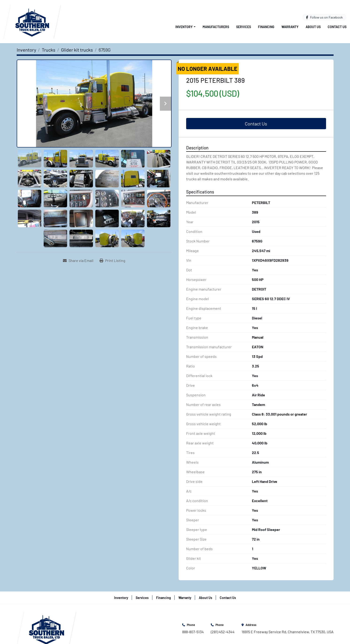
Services (244, 27)
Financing (266, 27)
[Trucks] (49, 50)
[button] (185, 27)
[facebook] (324, 17)
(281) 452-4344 (223, 632)
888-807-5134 (193, 632)
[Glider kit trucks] (77, 50)
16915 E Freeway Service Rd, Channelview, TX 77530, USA (288, 632)
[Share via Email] (78, 261)
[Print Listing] (112, 261)
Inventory (184, 27)
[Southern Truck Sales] (46, 628)
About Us (313, 27)
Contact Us (337, 27)
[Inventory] (26, 50)
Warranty (290, 27)
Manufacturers (216, 27)
